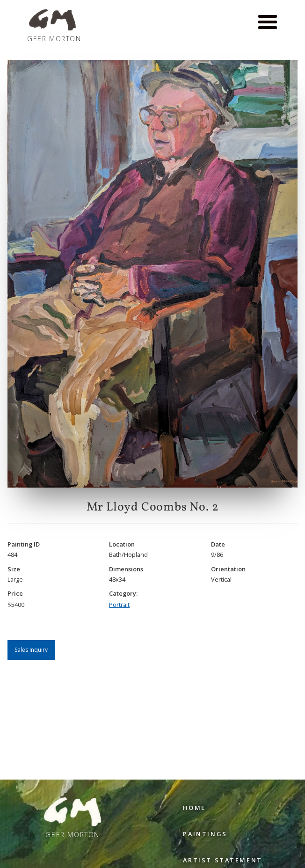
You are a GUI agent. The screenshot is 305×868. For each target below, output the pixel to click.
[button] (268, 22)
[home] (52, 26)
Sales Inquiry (31, 650)
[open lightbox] (152, 274)
